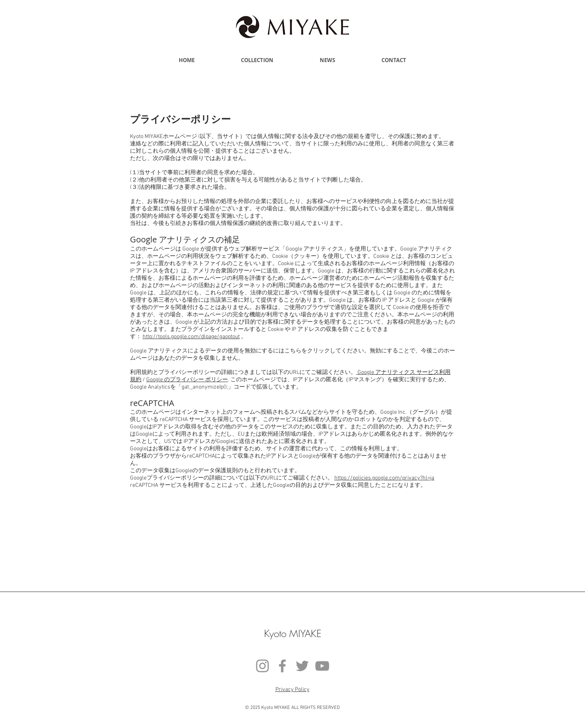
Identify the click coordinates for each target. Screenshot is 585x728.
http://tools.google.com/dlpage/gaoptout (191, 337)
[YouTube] (322, 666)
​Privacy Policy (292, 690)
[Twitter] (302, 666)
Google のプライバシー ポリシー (187, 380)
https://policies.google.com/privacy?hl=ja (384, 478)
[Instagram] (262, 666)
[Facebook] (282, 666)
